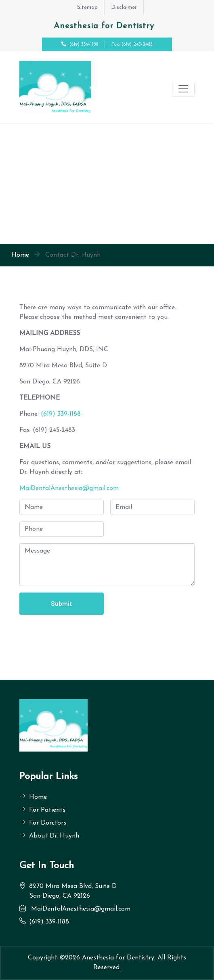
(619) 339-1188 (84, 44)
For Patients (42, 810)
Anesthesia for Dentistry (118, 958)
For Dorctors (43, 823)
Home (20, 255)
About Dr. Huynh (49, 836)
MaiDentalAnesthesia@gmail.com (69, 488)
